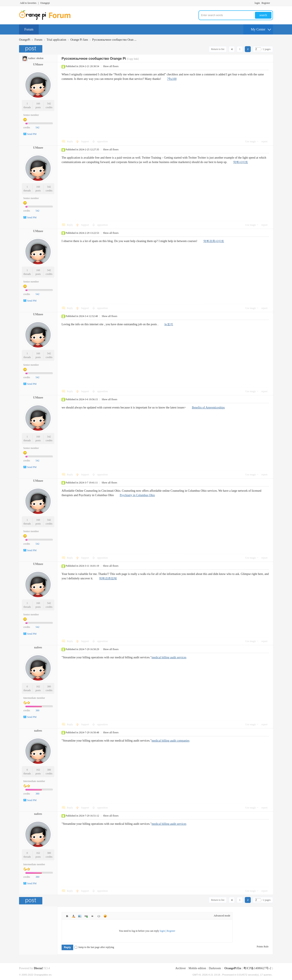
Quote (92, 916)
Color (73, 916)
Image (80, 916)
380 (49, 687)
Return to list (218, 49)
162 (38, 687)
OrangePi (25, 40)
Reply (70, 141)
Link (86, 916)
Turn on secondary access (272, 3)
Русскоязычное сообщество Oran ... (114, 40)
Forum (29, 29)
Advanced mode (222, 916)
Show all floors (111, 66)
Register (266, 3)
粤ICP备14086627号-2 (257, 968)
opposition (103, 141)
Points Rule (263, 947)
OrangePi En (233, 968)
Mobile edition (197, 968)
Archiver (180, 968)
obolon (40, 58)
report (264, 141)
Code (99, 916)
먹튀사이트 (241, 162)
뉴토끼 (169, 324)
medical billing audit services (169, 657)
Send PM (32, 134)
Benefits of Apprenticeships (208, 408)
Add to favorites (28, 3)
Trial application (56, 40)
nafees (38, 647)
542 (49, 104)
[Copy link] (133, 59)
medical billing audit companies (170, 741)
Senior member (31, 115)
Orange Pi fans (79, 40)
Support (85, 141)
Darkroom (215, 968)
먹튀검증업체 (108, 578)
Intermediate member (34, 698)
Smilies (105, 916)
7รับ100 (172, 79)
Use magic (251, 141)
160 (38, 104)
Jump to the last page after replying (94, 947)
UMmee (38, 64)
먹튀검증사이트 (214, 241)
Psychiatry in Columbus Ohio (137, 495)
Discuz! (39, 968)
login (257, 3)
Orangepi (45, 3)
